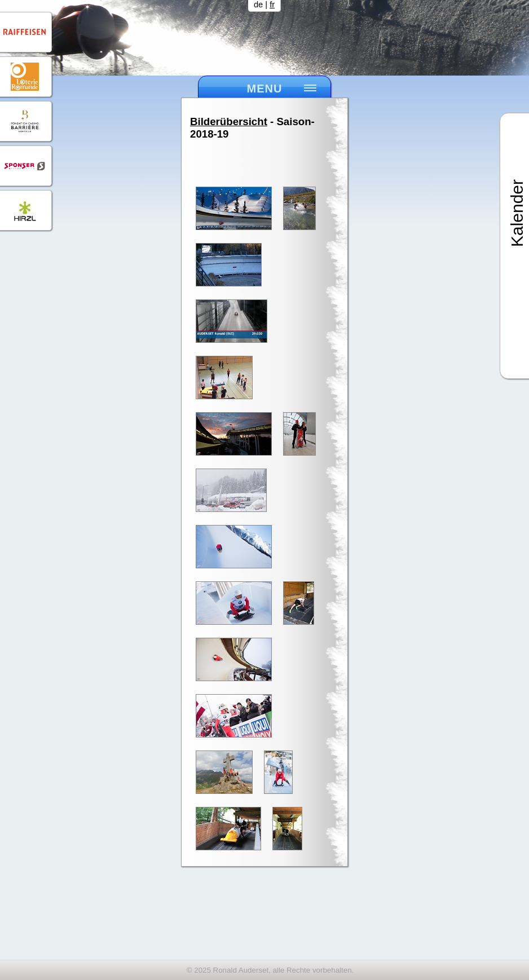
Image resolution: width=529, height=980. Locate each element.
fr (272, 5)
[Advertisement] (264, 923)
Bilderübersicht (229, 122)
